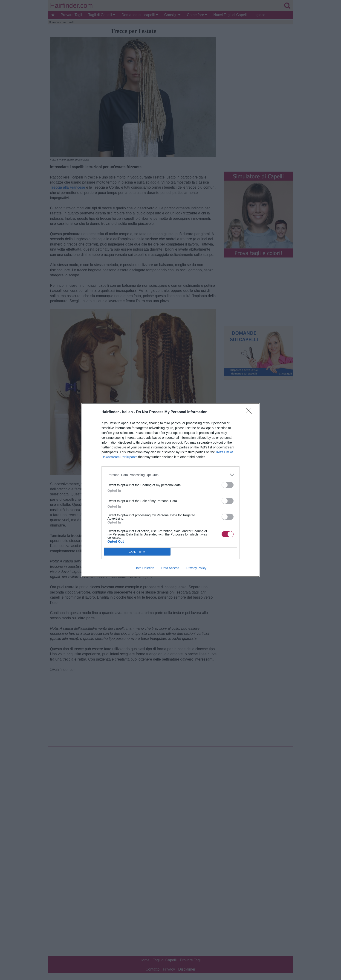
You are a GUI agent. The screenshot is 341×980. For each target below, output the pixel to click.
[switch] (228, 485)
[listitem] (170, 475)
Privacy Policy (196, 568)
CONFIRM (137, 552)
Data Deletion (144, 568)
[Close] (250, 412)
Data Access (170, 568)
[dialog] (170, 490)
